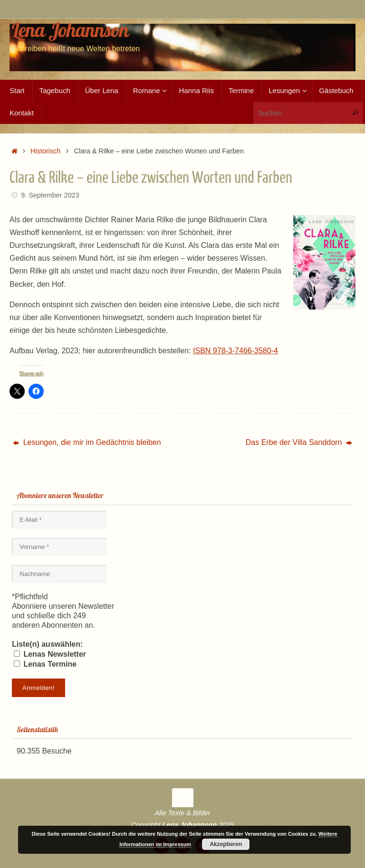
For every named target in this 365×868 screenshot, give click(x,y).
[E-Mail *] (59, 520)
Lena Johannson (70, 30)
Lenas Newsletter (50, 654)
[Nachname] (59, 574)
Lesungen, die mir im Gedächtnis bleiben (87, 442)
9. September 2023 (50, 195)
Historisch (45, 151)
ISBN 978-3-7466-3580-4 (235, 351)
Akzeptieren (226, 844)
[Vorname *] (59, 547)
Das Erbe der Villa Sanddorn (299, 442)
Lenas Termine (45, 664)
